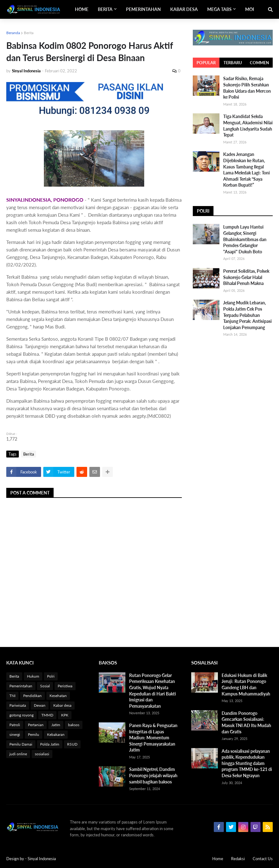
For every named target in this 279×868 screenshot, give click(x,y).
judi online (18, 754)
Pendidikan (32, 696)
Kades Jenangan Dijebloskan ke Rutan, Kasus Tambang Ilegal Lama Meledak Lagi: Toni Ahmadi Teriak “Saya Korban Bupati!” (247, 170)
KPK (65, 715)
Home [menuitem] (82, 9)
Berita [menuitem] (105, 9)
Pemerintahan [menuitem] (143, 9)
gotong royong (21, 715)
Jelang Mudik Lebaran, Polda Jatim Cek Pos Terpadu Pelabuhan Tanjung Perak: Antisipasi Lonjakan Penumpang (247, 315)
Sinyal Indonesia (42, 859)
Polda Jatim (50, 744)
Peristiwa (65, 686)
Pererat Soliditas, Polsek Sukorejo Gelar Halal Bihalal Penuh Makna (246, 277)
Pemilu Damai (21, 744)
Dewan (40, 705)
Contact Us (263, 859)
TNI (12, 696)
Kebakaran (56, 734)
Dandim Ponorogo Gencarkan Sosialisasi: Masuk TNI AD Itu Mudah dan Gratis (246, 722)
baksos (74, 725)
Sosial (45, 686)
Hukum (33, 676)
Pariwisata (18, 705)
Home (218, 859)
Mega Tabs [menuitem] (219, 9)
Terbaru (233, 63)
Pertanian (36, 725)
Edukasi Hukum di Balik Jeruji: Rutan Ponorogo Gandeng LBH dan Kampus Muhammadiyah (246, 685)
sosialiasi (42, 754)
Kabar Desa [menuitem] (184, 9)
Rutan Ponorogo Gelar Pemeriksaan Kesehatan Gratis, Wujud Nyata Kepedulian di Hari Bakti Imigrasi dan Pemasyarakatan (153, 691)
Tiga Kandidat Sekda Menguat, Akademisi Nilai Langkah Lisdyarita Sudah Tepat (248, 126)
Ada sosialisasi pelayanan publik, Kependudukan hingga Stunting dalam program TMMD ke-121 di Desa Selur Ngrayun (247, 763)
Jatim (56, 725)
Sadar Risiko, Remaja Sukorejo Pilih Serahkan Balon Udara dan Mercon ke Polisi (247, 88)
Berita (29, 33)
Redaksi (238, 859)
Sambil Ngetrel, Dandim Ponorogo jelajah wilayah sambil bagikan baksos (153, 775)
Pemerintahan (21, 686)
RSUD (72, 744)
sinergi (15, 734)
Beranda (13, 33)
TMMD (47, 715)
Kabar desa (62, 705)
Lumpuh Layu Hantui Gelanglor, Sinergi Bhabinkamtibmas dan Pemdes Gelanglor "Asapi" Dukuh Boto (245, 239)
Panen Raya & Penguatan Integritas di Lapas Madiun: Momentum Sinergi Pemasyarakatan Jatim (153, 738)
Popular (206, 63)
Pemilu (34, 734)
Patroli (15, 725)
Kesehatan (58, 696)
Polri (51, 676)
